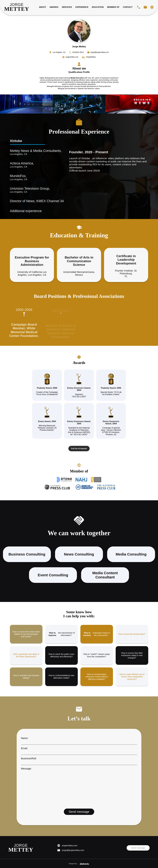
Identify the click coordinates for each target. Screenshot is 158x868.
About (43, 7)
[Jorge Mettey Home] (17, 7)
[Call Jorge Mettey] (139, 7)
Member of (113, 7)
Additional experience (26, 211)
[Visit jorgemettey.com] (70, 57)
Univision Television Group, (32, 190)
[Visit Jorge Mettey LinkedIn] (89, 57)
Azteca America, (32, 165)
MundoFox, (32, 177)
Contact (128, 7)
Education (98, 7)
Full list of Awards (79, 448)
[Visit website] (152, 7)
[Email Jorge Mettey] (145, 7)
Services (67, 7)
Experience (82, 7)
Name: (79, 740)
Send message (138, 848)
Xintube (16, 141)
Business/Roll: (79, 760)
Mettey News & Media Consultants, (32, 152)
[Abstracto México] (84, 864)
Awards (54, 7)
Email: (79, 750)
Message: (79, 787)
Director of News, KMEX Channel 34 (32, 201)
